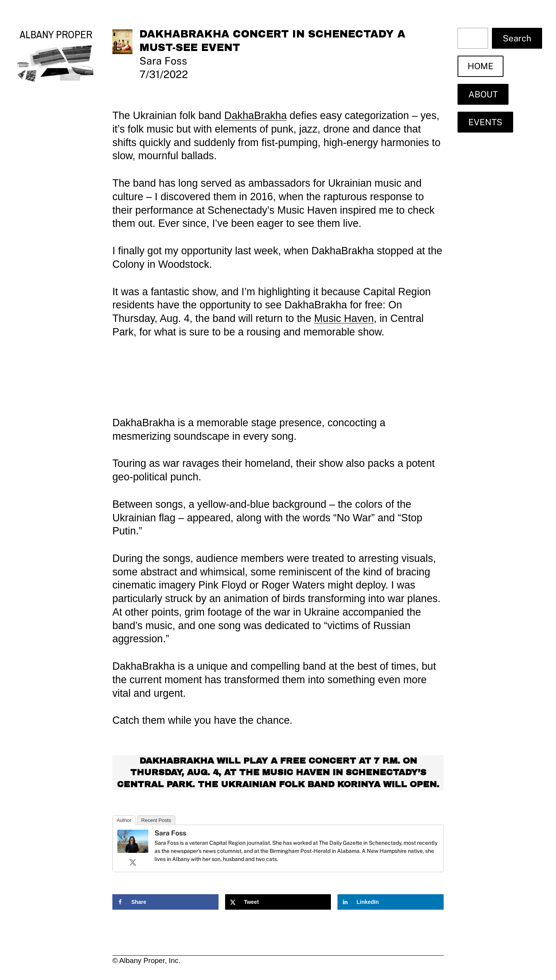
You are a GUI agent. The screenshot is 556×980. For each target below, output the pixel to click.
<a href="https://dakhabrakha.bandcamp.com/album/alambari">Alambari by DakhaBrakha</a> (278, 376)
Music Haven (344, 318)
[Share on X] (278, 902)
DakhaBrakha (256, 116)
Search (517, 38)
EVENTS (485, 122)
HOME (481, 66)
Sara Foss (170, 833)
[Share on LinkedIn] (391, 902)
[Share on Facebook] (165, 902)
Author (124, 820)
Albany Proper (56, 34)
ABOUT (483, 94)
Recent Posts (156, 820)
